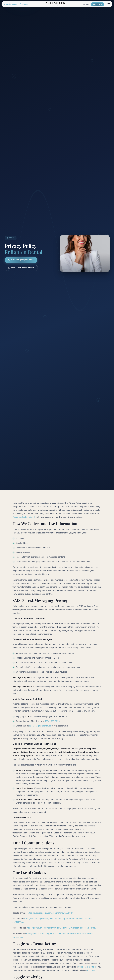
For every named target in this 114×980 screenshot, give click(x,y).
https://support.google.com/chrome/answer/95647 (50, 913)
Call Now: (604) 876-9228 (21, 260)
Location (25, 4)
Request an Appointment (21, 268)
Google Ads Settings (87, 967)
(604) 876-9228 (12, 4)
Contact (84, 4)
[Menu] (107, 4)
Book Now (96, 4)
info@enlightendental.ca (40, 726)
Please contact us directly (24, 517)
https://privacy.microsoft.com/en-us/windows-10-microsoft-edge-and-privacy (62, 928)
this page (91, 970)
